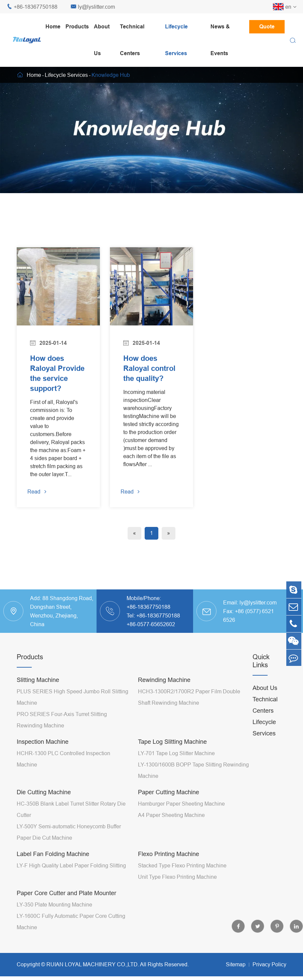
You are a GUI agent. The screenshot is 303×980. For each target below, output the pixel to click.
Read (40, 502)
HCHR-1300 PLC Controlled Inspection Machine (63, 771)
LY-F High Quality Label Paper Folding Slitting (71, 877)
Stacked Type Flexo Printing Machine (182, 877)
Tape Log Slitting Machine (172, 753)
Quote (267, 27)
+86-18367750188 (32, 7)
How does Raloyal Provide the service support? (52, 378)
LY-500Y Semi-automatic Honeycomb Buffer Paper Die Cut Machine (69, 844)
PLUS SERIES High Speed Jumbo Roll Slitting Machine (72, 709)
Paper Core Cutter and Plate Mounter (66, 905)
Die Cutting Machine (44, 804)
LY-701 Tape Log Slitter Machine (176, 765)
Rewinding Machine (164, 691)
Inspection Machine (43, 753)
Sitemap (236, 976)
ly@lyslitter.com (93, 7)
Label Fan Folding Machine (53, 866)
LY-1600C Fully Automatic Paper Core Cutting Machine (71, 933)
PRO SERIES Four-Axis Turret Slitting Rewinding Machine (62, 731)
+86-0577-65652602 (151, 636)
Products (77, 27)
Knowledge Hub (111, 75)
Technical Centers (132, 40)
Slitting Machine (38, 691)
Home (53, 27)
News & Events (220, 40)
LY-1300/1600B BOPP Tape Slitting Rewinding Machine (193, 782)
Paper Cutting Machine (169, 804)
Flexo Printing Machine (169, 866)
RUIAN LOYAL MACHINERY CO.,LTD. (93, 976)
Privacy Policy (269, 976)
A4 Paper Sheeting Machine (171, 827)
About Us (102, 40)
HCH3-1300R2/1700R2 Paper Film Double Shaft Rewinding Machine (189, 709)
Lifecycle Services (176, 40)
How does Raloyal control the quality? (144, 373)
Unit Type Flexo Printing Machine (177, 888)
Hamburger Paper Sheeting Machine (181, 815)
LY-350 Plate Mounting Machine (54, 916)
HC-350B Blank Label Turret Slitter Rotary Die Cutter (71, 821)
